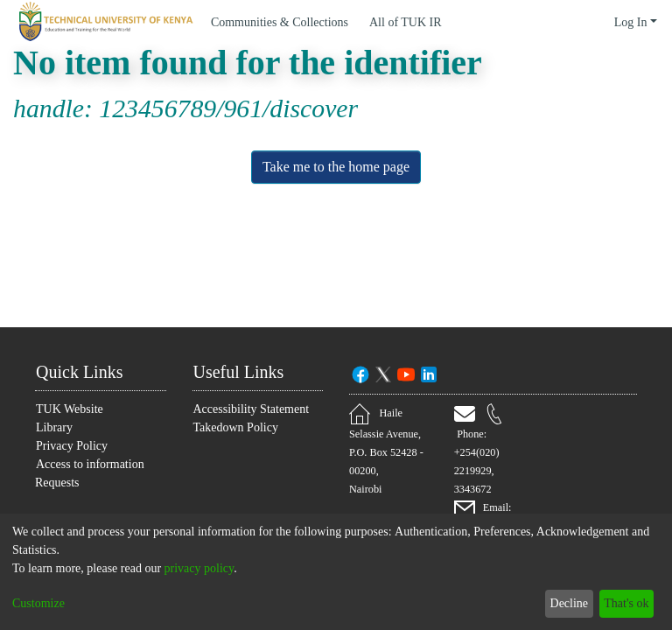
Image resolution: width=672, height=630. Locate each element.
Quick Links (83, 371)
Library (55, 427)
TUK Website (71, 408)
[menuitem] (423, 22)
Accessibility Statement (226, 417)
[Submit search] (575, 22)
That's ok (622, 603)
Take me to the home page (336, 167)
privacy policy (229, 568)
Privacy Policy (72, 445)
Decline (559, 603)
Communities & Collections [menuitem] (287, 22)
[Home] (103, 22)
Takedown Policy (240, 445)
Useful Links (245, 371)
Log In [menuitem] (630, 22)
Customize (42, 603)
